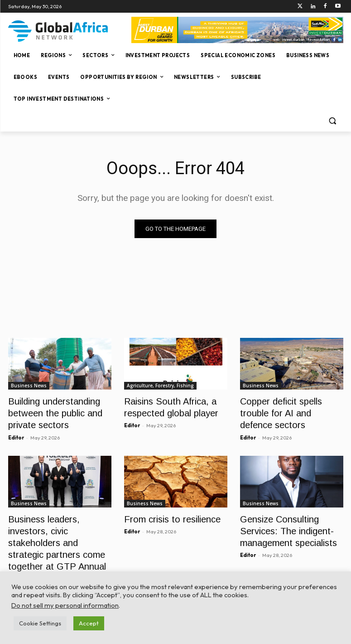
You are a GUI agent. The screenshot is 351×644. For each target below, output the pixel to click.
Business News (29, 385)
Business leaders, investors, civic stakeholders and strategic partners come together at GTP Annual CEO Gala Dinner (59, 532)
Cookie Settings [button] (40, 623)
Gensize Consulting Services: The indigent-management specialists (283, 522)
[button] (333, 121)
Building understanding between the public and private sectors (49, 410)
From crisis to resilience (166, 512)
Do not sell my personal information (65, 605)
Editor (16, 432)
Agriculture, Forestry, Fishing (160, 385)
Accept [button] (89, 623)
